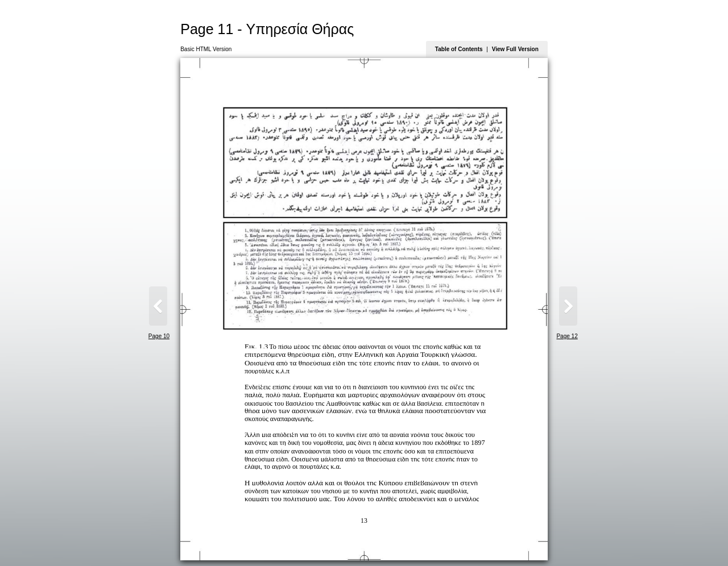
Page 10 (159, 336)
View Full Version (515, 49)
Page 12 (567, 336)
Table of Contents (459, 49)
